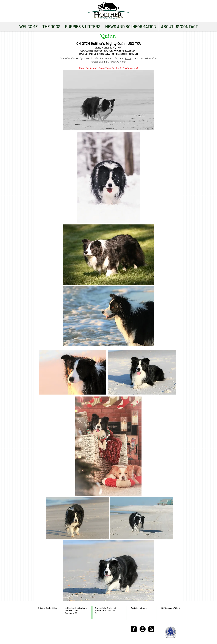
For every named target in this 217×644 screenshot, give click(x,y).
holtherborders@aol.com (76, 608)
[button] (51, 26)
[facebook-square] (134, 629)
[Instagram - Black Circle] (143, 629)
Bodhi (128, 58)
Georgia (108, 47)
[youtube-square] (151, 629)
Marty (98, 47)
